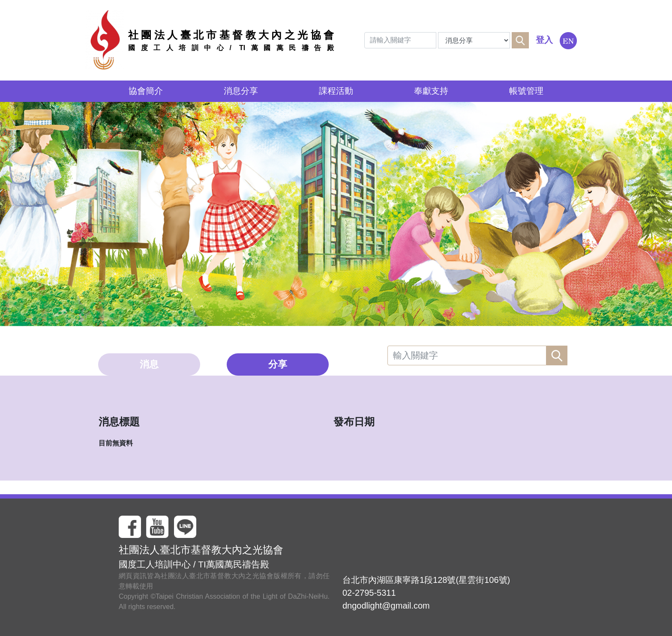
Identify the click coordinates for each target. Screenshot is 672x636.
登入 (544, 40)
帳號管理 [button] (526, 91)
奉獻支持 (431, 91)
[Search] (400, 40)
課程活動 (336, 91)
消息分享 (241, 91)
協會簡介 (146, 91)
